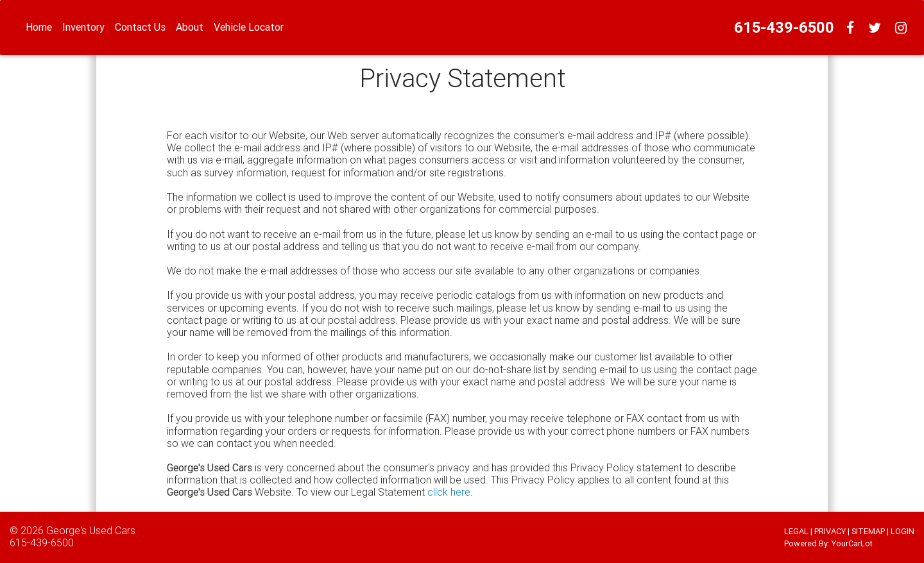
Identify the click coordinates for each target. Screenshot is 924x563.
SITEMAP (868, 531)
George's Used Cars (91, 530)
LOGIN (903, 531)
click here (449, 492)
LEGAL (796, 531)
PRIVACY (830, 531)
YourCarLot (852, 543)
